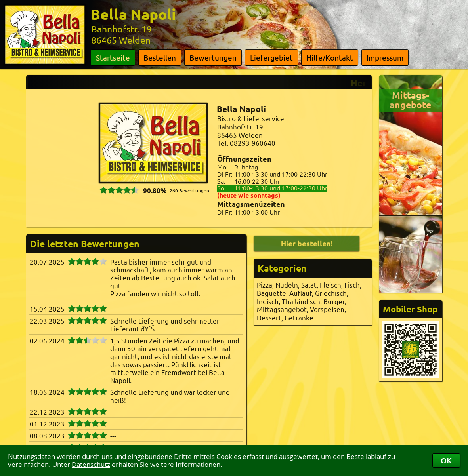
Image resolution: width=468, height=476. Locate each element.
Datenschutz (91, 464)
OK (446, 460)
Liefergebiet (271, 57)
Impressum (385, 57)
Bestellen (160, 57)
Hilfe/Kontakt (330, 57)
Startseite (113, 57)
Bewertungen (213, 57)
